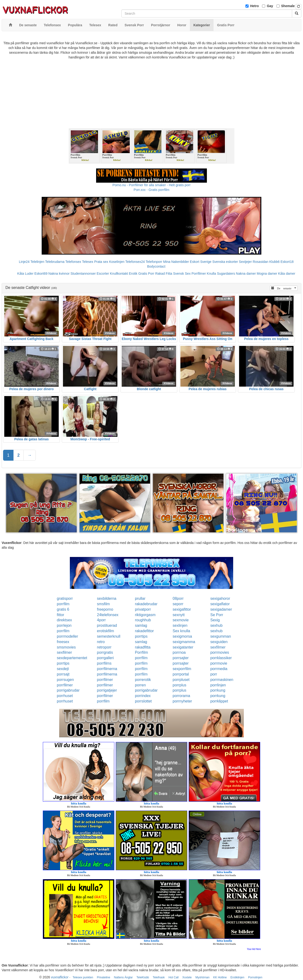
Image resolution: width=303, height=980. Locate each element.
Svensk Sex (182, 274)
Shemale (288, 6)
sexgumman (221, 636)
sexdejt (63, 669)
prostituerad (107, 625)
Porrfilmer (199, 274)
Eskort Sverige (201, 262)
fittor (60, 615)
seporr (178, 604)
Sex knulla (181, 631)
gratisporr (65, 598)
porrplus (179, 685)
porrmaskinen (222, 680)
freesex (63, 642)
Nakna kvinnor (59, 274)
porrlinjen (218, 685)
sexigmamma (184, 642)
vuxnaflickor (60, 977)
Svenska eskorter (225, 262)
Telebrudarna (55, 262)
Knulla (212, 274)
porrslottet (143, 701)
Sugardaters (226, 274)
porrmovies (220, 652)
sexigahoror (220, 598)
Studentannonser (83, 274)
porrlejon (64, 625)
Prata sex (101, 262)
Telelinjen (37, 262)
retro (101, 642)
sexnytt (179, 615)
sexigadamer (221, 609)
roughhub (143, 620)
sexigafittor (182, 609)
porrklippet (219, 701)
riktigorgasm (145, 615)
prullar (140, 598)
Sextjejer (245, 262)
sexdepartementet (72, 658)
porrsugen (65, 680)
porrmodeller (67, 636)
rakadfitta (143, 647)
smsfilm (103, 604)
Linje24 (24, 262)
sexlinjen (180, 625)
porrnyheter (182, 701)
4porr (101, 620)
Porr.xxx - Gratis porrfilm (152, 190)
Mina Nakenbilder (176, 262)
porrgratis (105, 652)
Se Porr (217, 615)
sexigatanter (183, 647)
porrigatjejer (107, 690)
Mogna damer (267, 274)
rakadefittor (144, 631)
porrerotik (143, 680)
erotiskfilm (106, 631)
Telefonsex (73, 262)
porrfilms (104, 663)
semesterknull (109, 636)
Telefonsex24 (135, 262)
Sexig (215, 620)
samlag (141, 625)
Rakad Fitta (164, 274)
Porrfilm (141, 652)
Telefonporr (154, 262)
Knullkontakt (119, 274)
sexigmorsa (182, 636)
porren (140, 685)
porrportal (181, 674)
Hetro (255, 6)
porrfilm (63, 604)
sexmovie (181, 620)
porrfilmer (105, 680)
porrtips (141, 636)
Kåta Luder (25, 274)
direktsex (64, 620)
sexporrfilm (182, 669)
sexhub (216, 625)
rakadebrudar (146, 604)
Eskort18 (287, 262)
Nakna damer (246, 274)
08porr (178, 598)
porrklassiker (221, 658)
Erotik (133, 274)
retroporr (104, 647)
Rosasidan (260, 262)
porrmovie (219, 663)
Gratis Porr (146, 274)
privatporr (143, 609)
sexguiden (219, 642)
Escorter (103, 274)
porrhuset (65, 696)
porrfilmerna (107, 669)
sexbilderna (107, 598)
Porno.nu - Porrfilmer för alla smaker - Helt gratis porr (151, 185)
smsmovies (66, 647)
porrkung (218, 690)
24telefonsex (108, 615)
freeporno (105, 609)
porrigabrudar (68, 690)
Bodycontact (156, 266)
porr (214, 674)
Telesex (88, 262)
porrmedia (219, 669)
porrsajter (181, 658)
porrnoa (179, 652)
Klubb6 (275, 262)
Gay (270, 6)
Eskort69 (41, 274)
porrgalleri (105, 658)
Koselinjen (117, 262)
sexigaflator (220, 604)
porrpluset (181, 680)
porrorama (181, 696)
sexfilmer (218, 647)
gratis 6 (63, 609)
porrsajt (63, 674)
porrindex (143, 696)
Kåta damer (287, 274)
